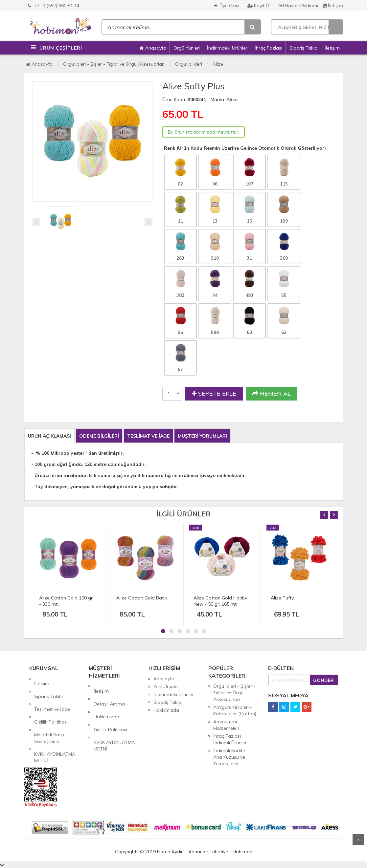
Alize (218, 64)
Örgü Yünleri (187, 48)
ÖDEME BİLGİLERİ (99, 436)
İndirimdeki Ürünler (227, 48)
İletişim (333, 6)
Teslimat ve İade (52, 694)
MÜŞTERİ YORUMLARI (202, 436)
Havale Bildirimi (298, 6)
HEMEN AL (272, 394)
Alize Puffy (282, 598)
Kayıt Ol (259, 6)
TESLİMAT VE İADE (148, 436)
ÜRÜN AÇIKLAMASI (49, 436)
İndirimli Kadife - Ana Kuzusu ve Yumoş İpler (231, 757)
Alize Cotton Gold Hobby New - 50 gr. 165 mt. (220, 601)
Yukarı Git (358, 839)
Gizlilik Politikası (51, 702)
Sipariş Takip (303, 48)
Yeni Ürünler (166, 686)
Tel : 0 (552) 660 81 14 (54, 6)
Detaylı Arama (109, 694)
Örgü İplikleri (189, 64)
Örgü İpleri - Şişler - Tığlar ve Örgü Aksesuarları (114, 64)
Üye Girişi (227, 6)
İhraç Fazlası (268, 48)
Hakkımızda (106, 702)
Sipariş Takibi (48, 686)
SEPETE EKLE (214, 394)
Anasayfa (153, 48)
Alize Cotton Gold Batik (142, 598)
